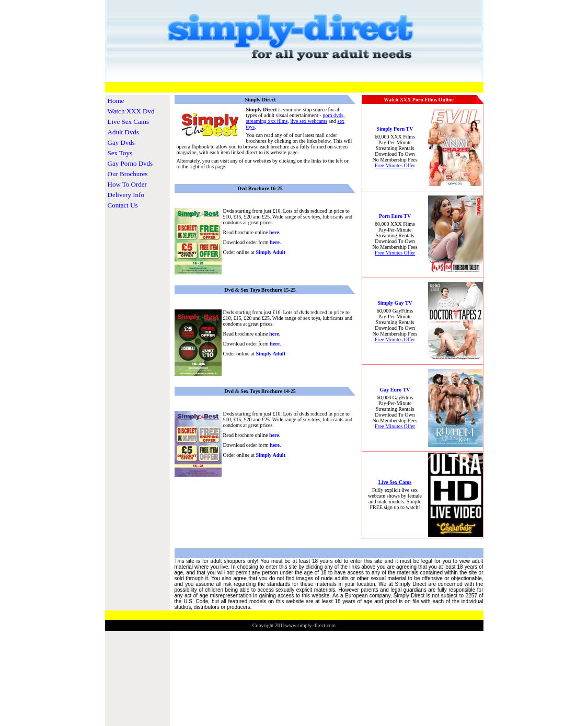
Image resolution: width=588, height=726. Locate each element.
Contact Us (123, 205)
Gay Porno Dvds (130, 163)
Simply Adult (271, 252)
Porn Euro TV (395, 216)
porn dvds (333, 115)
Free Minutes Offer (395, 253)
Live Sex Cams (128, 122)
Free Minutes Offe (394, 165)
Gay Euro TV (395, 390)
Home (116, 101)
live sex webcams (309, 121)
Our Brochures (128, 174)
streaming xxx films (267, 121)
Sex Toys (120, 153)
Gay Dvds (121, 142)
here (274, 232)
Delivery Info (126, 195)
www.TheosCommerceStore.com (560, 633)
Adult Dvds (123, 132)
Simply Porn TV (395, 129)
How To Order (127, 184)
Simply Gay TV (395, 303)
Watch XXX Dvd (131, 111)
